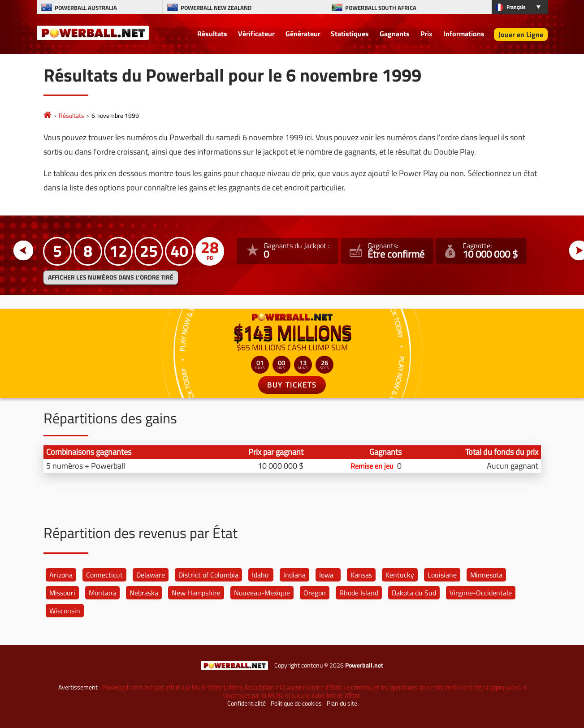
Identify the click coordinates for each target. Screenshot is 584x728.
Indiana (294, 575)
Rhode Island (359, 593)
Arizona (61, 575)
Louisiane (442, 575)
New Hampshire (196, 593)
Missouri (62, 593)
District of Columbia (208, 575)
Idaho (260, 575)
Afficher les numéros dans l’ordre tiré (111, 277)
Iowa (326, 575)
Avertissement (78, 687)
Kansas (361, 575)
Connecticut (104, 575)
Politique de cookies (296, 703)
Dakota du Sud (414, 593)
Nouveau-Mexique (262, 593)
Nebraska (144, 593)
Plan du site (342, 703)
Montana (102, 593)
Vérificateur (256, 34)
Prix (426, 34)
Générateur (303, 34)
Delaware (151, 575)
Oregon (315, 593)
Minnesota (486, 575)
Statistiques (350, 34)
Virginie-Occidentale (481, 593)
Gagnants (395, 34)
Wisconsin (65, 611)
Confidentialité (247, 703)
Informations (464, 34)
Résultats (212, 34)
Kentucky (400, 575)
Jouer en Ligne (521, 34)
